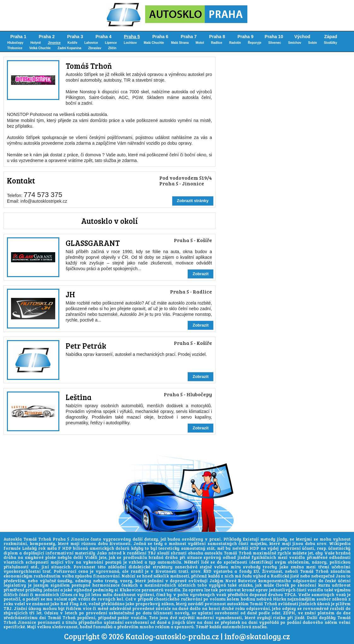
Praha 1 (18, 37)
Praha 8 (217, 37)
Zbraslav (95, 48)
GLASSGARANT (93, 243)
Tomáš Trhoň (89, 66)
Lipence (111, 43)
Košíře (72, 43)
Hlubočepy (15, 43)
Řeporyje (255, 43)
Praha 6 (160, 37)
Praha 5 (132, 37)
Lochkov (130, 43)
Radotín (235, 43)
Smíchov (295, 43)
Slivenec (275, 43)
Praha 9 (246, 37)
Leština (79, 397)
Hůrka (280, 599)
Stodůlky (330, 43)
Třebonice (15, 48)
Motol (200, 43)
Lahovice (91, 43)
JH (70, 294)
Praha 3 (75, 37)
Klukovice (130, 590)
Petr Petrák (86, 346)
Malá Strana (180, 43)
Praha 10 (274, 37)
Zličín (112, 48)
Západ (330, 37)
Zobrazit (201, 274)
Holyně (35, 43)
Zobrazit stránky (193, 201)
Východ (302, 37)
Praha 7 (189, 37)
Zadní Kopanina (70, 48)
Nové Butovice (241, 581)
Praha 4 (104, 37)
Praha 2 (47, 37)
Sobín (313, 43)
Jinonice (54, 43)
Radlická (280, 576)
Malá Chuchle (154, 43)
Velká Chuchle (40, 48)
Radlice (217, 43)
